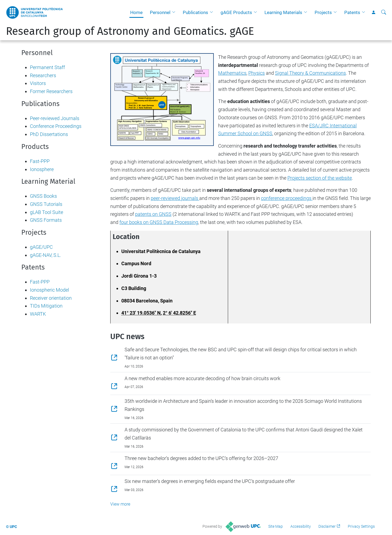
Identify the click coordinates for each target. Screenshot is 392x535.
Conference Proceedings (56, 126)
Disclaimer (327, 526)
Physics (257, 73)
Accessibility (301, 526)
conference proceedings (287, 198)
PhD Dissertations (49, 134)
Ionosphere (42, 169)
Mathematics (232, 73)
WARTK (38, 314)
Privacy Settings (361, 526)
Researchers (43, 75)
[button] (175, 12)
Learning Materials (283, 12)
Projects (323, 12)
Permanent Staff (47, 67)
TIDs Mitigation (46, 306)
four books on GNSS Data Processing (159, 222)
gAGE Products (236, 12)
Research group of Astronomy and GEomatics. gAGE (130, 31)
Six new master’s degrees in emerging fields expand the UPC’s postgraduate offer (210, 481)
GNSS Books (43, 196)
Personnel (160, 12)
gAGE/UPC (41, 247)
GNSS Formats (46, 220)
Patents (352, 12)
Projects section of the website (320, 178)
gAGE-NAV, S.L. (45, 255)
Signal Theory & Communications (310, 73)
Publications (195, 12)
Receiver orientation (51, 298)
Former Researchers (51, 91)
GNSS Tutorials (46, 204)
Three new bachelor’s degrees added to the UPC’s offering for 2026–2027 (201, 458)
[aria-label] (384, 12)
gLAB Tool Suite (47, 212)
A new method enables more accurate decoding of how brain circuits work (202, 378)
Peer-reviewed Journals (55, 118)
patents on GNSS (153, 214)
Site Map (276, 526)
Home (136, 12)
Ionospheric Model (49, 290)
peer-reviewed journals (175, 198)
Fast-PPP (40, 161)
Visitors (38, 83)
